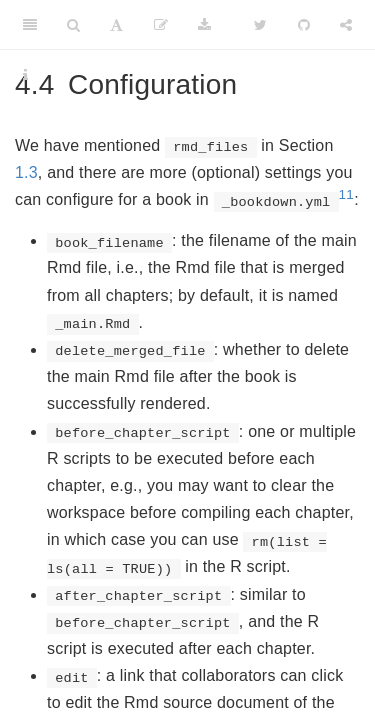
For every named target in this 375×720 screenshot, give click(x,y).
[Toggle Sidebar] (30, 25)
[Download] (204, 25)
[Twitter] (260, 25)
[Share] (346, 25)
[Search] (73, 25)
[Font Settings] (116, 25)
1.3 (26, 172)
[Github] (304, 25)
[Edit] (161, 25)
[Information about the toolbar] (25, 75)
